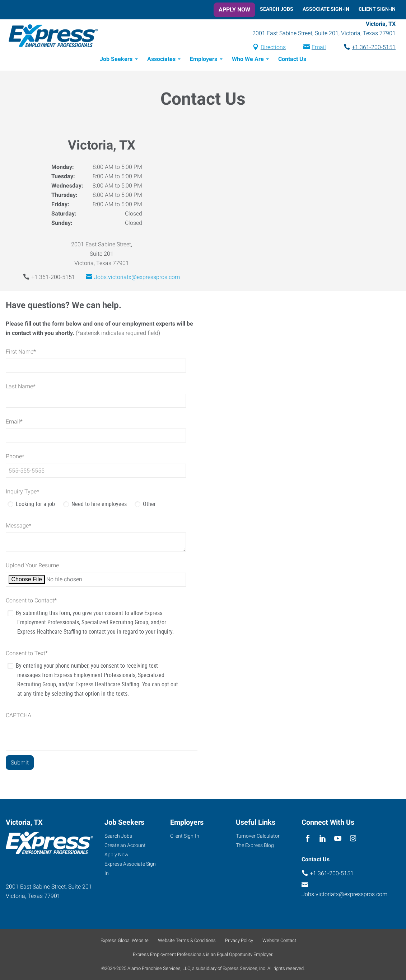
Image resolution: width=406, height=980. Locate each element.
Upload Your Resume (32, 566)
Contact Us (292, 60)
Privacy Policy (239, 940)
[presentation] (60, 737)
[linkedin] (323, 839)
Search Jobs (277, 9)
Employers (204, 60)
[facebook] (307, 839)
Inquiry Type (22, 493)
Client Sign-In (377, 9)
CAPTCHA (18, 716)
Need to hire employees (99, 505)
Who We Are (248, 60)
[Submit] (20, 764)
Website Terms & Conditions (187, 940)
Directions (273, 48)
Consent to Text (27, 654)
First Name (21, 353)
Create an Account (125, 845)
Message (18, 527)
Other (149, 505)
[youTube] (338, 839)
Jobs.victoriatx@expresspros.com (137, 278)
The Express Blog (255, 845)
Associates (161, 60)
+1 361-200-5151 (374, 48)
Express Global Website (125, 940)
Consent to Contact (31, 602)
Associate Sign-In (326, 9)
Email (319, 48)
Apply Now (234, 10)
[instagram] (353, 839)
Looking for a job (35, 505)
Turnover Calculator (258, 836)
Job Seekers (116, 60)
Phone (15, 457)
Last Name (21, 387)
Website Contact (279, 940)
